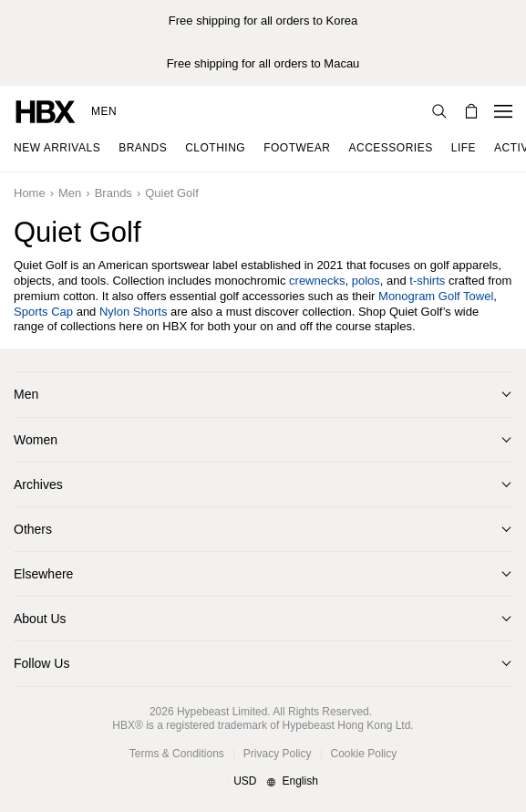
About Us (40, 619)
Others (33, 529)
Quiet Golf (172, 193)
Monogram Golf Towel (436, 296)
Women (36, 440)
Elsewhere (43, 574)
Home (30, 193)
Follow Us (41, 663)
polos (366, 281)
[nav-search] (439, 111)
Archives (38, 484)
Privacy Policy (278, 754)
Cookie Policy (364, 754)
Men (104, 111)
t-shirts (427, 281)
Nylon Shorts (133, 312)
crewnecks (317, 281)
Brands (113, 193)
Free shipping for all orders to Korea (263, 21)
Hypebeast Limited (222, 712)
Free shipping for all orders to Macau (263, 63)
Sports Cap (43, 312)
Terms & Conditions (177, 754)
